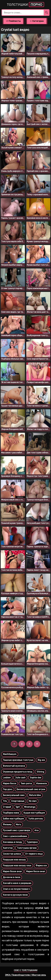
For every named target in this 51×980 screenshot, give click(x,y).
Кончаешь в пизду (13, 842)
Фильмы (7, 825)
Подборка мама (11, 813)
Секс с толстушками (26, 970)
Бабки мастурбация (13, 819)
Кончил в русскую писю (15, 895)
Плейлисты (13, 21)
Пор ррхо (8, 789)
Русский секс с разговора (16, 830)
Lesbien (7, 778)
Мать (18, 825)
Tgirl (18, 807)
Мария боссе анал (36, 871)
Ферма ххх (41, 866)
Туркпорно (32, 842)
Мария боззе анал (12, 871)
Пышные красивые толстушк (18, 760)
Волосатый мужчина (14, 766)
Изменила (41, 783)
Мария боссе (10, 783)
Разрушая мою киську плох (17, 866)
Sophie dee (36, 778)
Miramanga (30, 807)
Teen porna (26, 783)
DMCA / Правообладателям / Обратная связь (26, 975)
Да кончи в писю (12, 877)
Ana (36, 830)
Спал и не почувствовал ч (17, 889)
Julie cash (20, 778)
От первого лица (34, 854)
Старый (7, 807)
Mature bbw (35, 795)
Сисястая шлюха (12, 854)
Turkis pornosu (36, 819)
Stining (40, 772)
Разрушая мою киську (14, 860)
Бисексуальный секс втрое (31, 789)
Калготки (8, 848)
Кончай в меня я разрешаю (17, 883)
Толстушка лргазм (27, 848)
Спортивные (18, 801)
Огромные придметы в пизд (18, 772)
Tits (5, 801)
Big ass (41, 760)
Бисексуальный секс (14, 795)
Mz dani (33, 801)
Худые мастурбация (34, 813)
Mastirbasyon (10, 754)
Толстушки (26, 4)
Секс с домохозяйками (15, 836)
